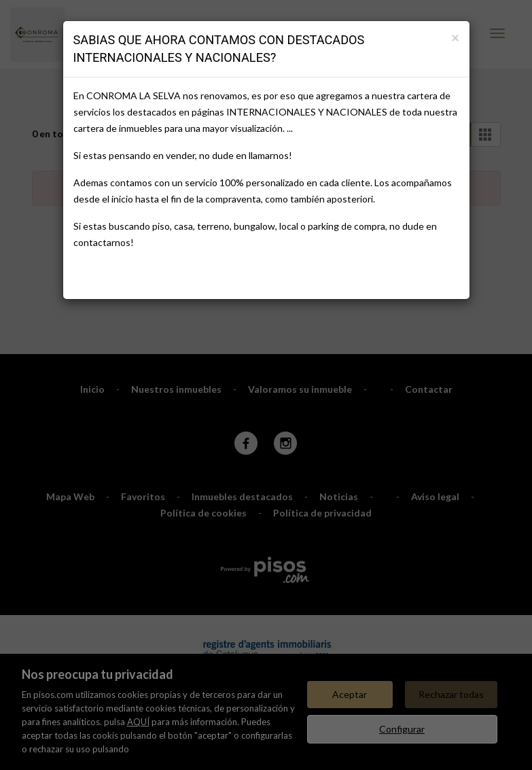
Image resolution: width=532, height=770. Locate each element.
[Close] (455, 37)
